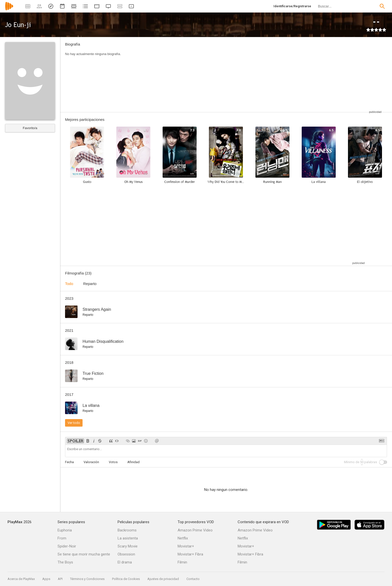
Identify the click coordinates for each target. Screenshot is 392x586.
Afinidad (133, 462)
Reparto (90, 284)
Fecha (69, 462)
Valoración (91, 462)
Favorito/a (30, 128)
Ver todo (74, 423)
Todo (69, 284)
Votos (113, 462)
